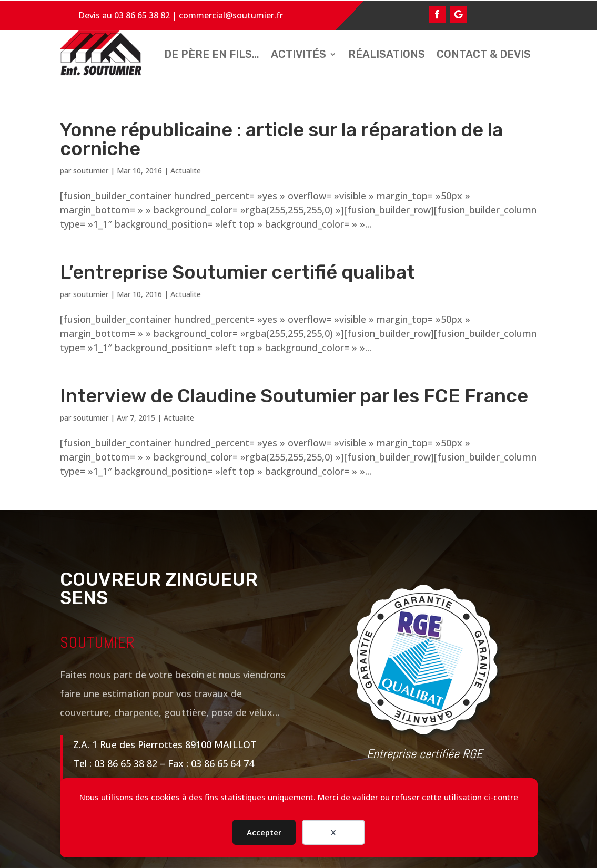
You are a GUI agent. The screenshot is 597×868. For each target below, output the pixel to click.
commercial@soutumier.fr (231, 15)
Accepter (264, 832)
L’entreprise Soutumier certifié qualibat (237, 272)
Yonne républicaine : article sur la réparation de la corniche (281, 139)
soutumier (91, 171)
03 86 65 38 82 (142, 15)
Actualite (186, 171)
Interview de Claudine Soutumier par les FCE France (294, 396)
